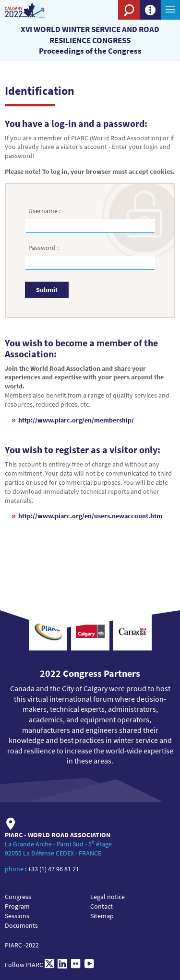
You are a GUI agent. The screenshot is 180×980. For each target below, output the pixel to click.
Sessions (17, 916)
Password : (44, 248)
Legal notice (108, 897)
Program (17, 906)
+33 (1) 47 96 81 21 (54, 869)
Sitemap (102, 916)
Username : (45, 211)
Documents (21, 925)
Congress (18, 897)
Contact (102, 906)
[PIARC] (98, 26)
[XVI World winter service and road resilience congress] (35, 10)
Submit (47, 290)
